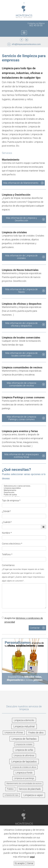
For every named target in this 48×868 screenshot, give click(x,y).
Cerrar (30, 863)
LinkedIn (27, 40)
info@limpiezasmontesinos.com (26, 44)
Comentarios (23, 573)
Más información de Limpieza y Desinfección (22, 219)
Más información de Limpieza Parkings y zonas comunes (21, 418)
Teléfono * (7, 554)
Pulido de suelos (24, 495)
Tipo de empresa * (11, 500)
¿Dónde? (6, 511)
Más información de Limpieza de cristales (21, 257)
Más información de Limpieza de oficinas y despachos (21, 324)
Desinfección (24, 493)
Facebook (22, 40)
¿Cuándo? (7, 522)
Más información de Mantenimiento (21, 183)
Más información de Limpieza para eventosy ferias (21, 456)
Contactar (35, 628)
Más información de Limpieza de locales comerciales (21, 354)
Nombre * (7, 533)
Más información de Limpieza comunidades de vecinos (21, 384)
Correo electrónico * (12, 544)
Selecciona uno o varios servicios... (24, 486)
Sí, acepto (20, 863)
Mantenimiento (24, 490)
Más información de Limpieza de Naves (21, 291)
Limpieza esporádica (24, 488)
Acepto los (22, 620)
